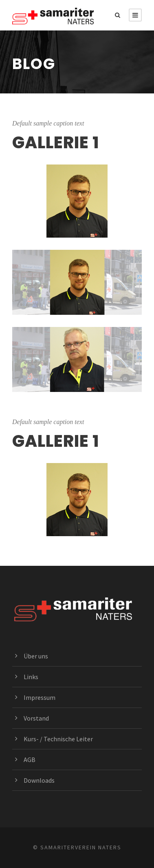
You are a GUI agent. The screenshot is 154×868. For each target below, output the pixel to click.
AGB (30, 760)
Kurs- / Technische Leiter (58, 739)
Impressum (40, 697)
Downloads (39, 780)
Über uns (36, 656)
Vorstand (36, 718)
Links (31, 677)
